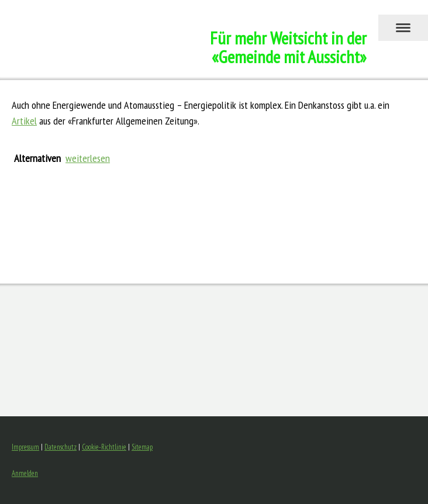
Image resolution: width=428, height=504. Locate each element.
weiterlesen (88, 158)
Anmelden (25, 473)
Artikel (24, 121)
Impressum (25, 447)
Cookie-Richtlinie (104, 447)
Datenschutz (61, 447)
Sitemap (142, 447)
